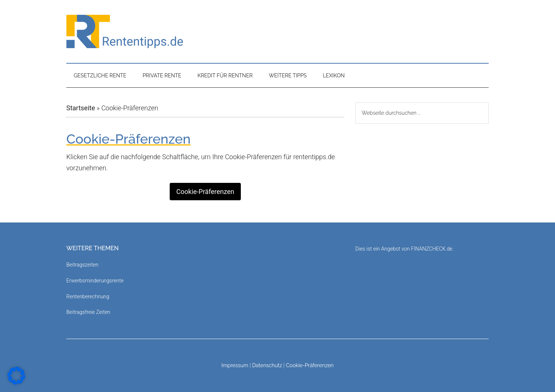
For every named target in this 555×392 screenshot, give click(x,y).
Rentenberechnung (88, 296)
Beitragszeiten (82, 265)
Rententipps (277, 31)
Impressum (235, 365)
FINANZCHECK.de (432, 249)
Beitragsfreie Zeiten (88, 312)
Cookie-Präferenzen (205, 192)
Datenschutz (267, 365)
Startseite (81, 108)
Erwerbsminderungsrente (95, 281)
